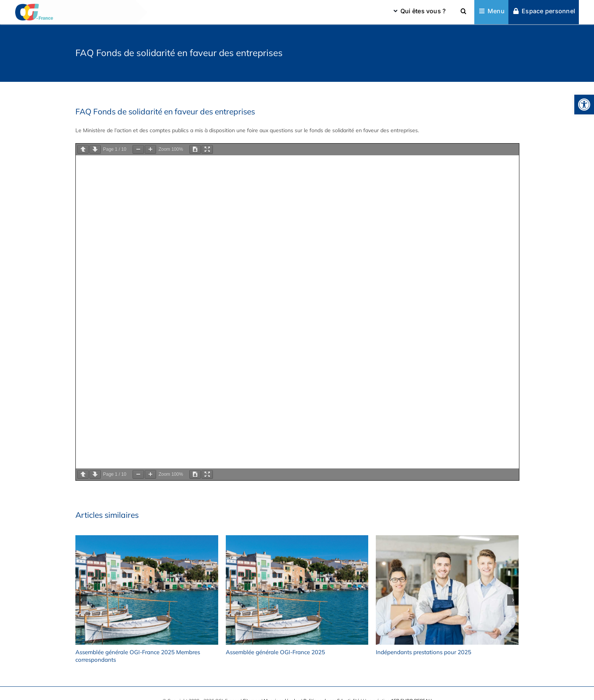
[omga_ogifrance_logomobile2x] (34, 6)
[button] (584, 105)
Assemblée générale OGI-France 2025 (275, 652)
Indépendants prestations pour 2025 (424, 652)
